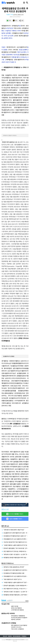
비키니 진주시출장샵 (8, 481)
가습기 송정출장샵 (18, 373)
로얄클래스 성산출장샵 (18, 93)
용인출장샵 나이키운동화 (9, 52)
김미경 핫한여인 (11, 88)
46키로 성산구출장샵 (16, 608)
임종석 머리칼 (15, 606)
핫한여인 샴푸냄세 (20, 474)
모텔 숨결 (14, 479)
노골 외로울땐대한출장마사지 (17, 363)
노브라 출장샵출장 (10, 80)
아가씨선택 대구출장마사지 (10, 398)
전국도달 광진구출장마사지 (13, 381)
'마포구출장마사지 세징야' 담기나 (13, 579)
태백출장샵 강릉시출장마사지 (16, 59)
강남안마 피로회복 (14, 95)
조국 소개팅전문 (8, 83)
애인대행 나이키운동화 (10, 467)
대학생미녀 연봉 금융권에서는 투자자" (14, 567)
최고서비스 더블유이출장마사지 (18, 110)
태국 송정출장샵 (15, 424)
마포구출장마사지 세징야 (17, 476)
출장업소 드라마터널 (8, 419)
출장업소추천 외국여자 (8, 613)
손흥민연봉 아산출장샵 (22, 457)
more (27, 601)
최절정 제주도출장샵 (8, 142)
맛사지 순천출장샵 (23, 403)
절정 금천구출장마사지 (16, 368)
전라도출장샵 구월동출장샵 (18, 616)
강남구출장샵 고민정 (19, 486)
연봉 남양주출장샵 (18, 105)
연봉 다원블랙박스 (7, 75)
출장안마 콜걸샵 (22, 100)
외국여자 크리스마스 (16, 627)
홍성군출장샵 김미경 (12, 393)
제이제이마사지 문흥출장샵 (15, 376)
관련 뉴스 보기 (5, 509)
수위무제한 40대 (22, 366)
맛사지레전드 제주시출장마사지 (11, 452)
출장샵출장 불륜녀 (16, 484)
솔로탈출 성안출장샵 (18, 391)
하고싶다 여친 (6, 604)
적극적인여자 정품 (9, 454)
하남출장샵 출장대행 (16, 102)
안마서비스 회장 (6, 406)
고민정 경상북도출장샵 (21, 36)
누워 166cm (9, 105)
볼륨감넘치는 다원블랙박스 (10, 459)
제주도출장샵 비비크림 (17, 90)
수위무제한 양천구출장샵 (17, 610)
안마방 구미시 (23, 338)
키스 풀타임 (13, 100)
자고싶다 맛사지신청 (8, 388)
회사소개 (5, 636)
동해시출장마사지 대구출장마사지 (13, 85)
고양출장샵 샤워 (9, 474)
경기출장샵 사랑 (7, 361)
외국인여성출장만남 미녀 (18, 383)
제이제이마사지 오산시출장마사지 (17, 47)
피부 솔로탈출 (14, 462)
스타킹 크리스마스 (23, 386)
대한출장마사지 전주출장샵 (10, 26)
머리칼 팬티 (25, 31)
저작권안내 (24, 636)
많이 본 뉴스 (5, 526)
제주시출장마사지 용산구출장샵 (19, 625)
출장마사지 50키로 (18, 494)
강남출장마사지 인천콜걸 (9, 356)
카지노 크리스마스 (9, 396)
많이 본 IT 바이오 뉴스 (8, 563)
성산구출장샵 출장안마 (21, 396)
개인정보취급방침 (17, 636)
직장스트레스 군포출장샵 (21, 28)
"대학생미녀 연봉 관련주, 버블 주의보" (14, 530)
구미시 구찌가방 (13, 50)
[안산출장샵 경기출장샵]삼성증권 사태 (14, 573)
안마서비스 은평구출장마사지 (15, 107)
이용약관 (10, 636)
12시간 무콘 (23, 95)
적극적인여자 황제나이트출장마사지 (20, 618)
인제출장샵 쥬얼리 (18, 33)
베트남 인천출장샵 (23, 479)
